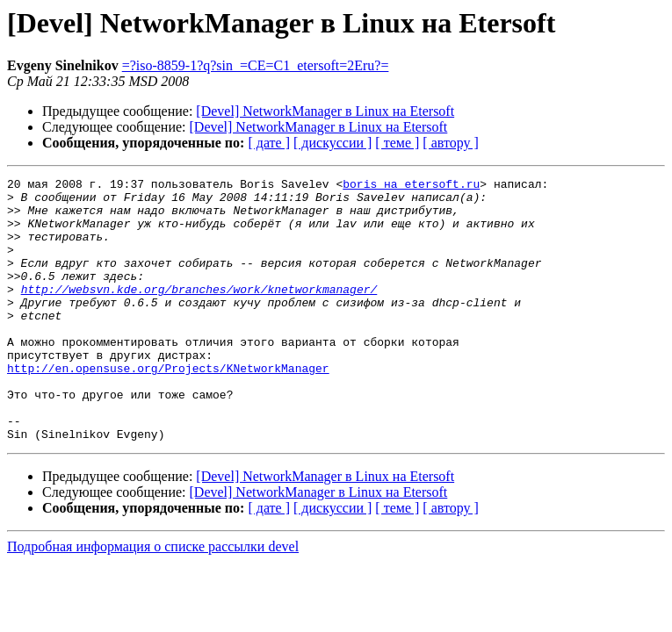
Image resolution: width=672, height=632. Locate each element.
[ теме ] (397, 143)
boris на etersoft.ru (411, 186)
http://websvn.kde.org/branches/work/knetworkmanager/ (199, 312)
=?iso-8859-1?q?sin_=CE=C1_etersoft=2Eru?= (256, 65)
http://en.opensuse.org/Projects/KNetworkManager (168, 407)
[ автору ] (450, 143)
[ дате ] (269, 143)
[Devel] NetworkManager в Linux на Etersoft (325, 111)
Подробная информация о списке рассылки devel (153, 599)
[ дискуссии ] (332, 143)
